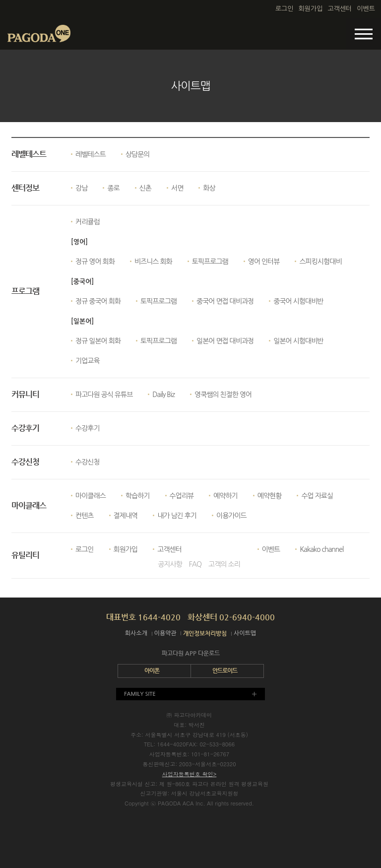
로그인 (285, 9)
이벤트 (366, 9)
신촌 (145, 188)
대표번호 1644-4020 (143, 617)
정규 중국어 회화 (98, 301)
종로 (113, 188)
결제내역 (126, 516)
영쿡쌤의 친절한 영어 (223, 395)
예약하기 (225, 496)
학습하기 (138, 496)
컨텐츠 (84, 516)
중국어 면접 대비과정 (225, 301)
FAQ (195, 564)
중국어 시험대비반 (298, 301)
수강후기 (88, 428)
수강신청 (88, 462)
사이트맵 (245, 633)
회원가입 (311, 9)
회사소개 (136, 633)
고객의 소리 (224, 564)
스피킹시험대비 (320, 262)
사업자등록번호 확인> (190, 774)
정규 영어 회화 (95, 262)
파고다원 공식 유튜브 (104, 395)
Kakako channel (321, 549)
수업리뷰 (182, 496)
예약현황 (270, 496)
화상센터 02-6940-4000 (231, 617)
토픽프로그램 (210, 262)
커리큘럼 (88, 222)
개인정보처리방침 (205, 633)
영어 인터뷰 (264, 262)
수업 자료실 (317, 496)
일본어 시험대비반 (298, 341)
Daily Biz (163, 395)
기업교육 (88, 361)
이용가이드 (231, 516)
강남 (81, 188)
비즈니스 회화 (153, 262)
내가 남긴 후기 (177, 516)
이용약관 (165, 633)
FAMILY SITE (140, 694)
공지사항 (170, 564)
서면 (177, 188)
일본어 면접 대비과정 (225, 341)
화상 (209, 188)
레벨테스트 (91, 154)
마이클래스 (91, 496)
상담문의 (138, 154)
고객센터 (340, 9)
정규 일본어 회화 (98, 341)
